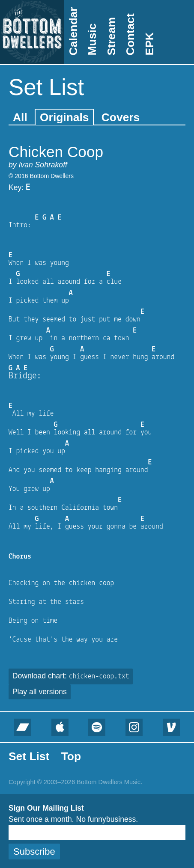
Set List (29, 756)
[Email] (97, 832)
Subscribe (34, 852)
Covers (121, 117)
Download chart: (71, 676)
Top (71, 756)
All (20, 117)
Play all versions (40, 692)
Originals (64, 117)
